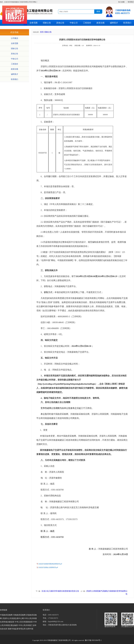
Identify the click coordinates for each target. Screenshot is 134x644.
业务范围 (33, 23)
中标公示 (74, 23)
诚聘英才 (114, 23)
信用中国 (30, 629)
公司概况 (15, 38)
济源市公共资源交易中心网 (13, 618)
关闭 (25, 25)
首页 (42, 32)
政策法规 (100, 23)
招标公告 (47, 23)
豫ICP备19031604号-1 (93, 640)
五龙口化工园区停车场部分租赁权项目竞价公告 (60, 591)
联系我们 (127, 23)
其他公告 (60, 23)
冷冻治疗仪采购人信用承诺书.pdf (48, 567)
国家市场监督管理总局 (17, 629)
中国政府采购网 (6, 615)
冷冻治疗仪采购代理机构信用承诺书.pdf (50, 564)
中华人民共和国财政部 (24, 622)
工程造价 (87, 23)
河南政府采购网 (19, 615)
